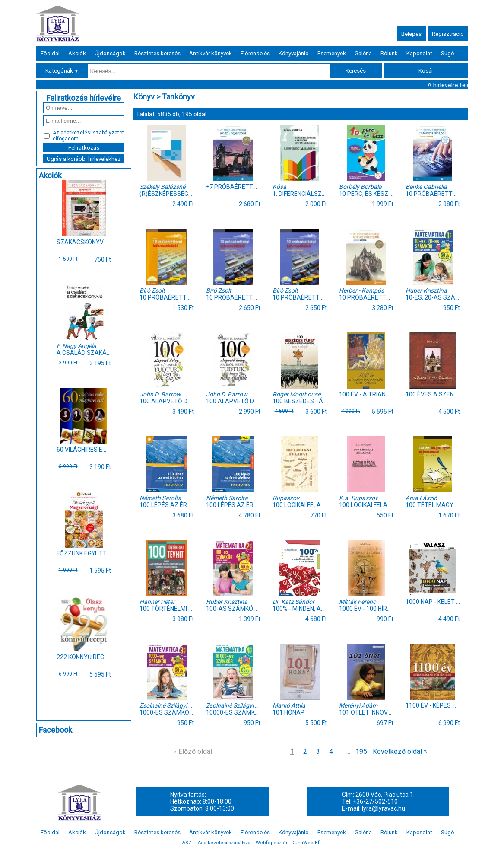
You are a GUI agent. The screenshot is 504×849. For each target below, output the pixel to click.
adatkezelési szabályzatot (92, 133)
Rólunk (389, 53)
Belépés (411, 34)
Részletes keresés (157, 53)
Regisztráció (448, 34)
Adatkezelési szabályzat (225, 843)
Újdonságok (110, 53)
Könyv (144, 97)
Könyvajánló (294, 53)
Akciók (77, 53)
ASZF (188, 843)
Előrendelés (255, 53)
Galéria (363, 53)
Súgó (448, 53)
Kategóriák (62, 71)
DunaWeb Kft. (307, 843)
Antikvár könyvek (211, 53)
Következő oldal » (400, 752)
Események (332, 53)
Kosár (426, 71)
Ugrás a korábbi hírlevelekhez (84, 159)
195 (361, 752)
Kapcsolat (419, 53)
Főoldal (50, 53)
